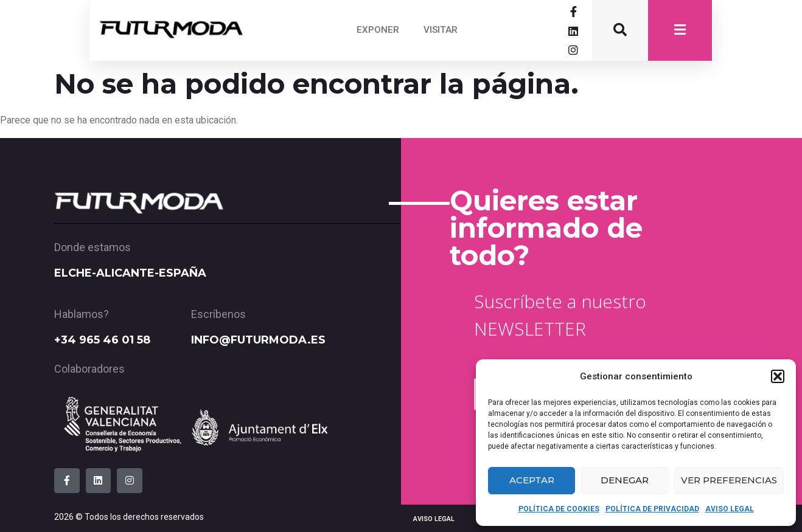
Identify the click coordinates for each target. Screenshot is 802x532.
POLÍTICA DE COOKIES (559, 509)
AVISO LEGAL (730, 509)
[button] (778, 376)
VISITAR (441, 30)
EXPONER (378, 30)
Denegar (625, 480)
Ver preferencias (729, 480)
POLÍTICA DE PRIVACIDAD (652, 509)
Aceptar (532, 480)
